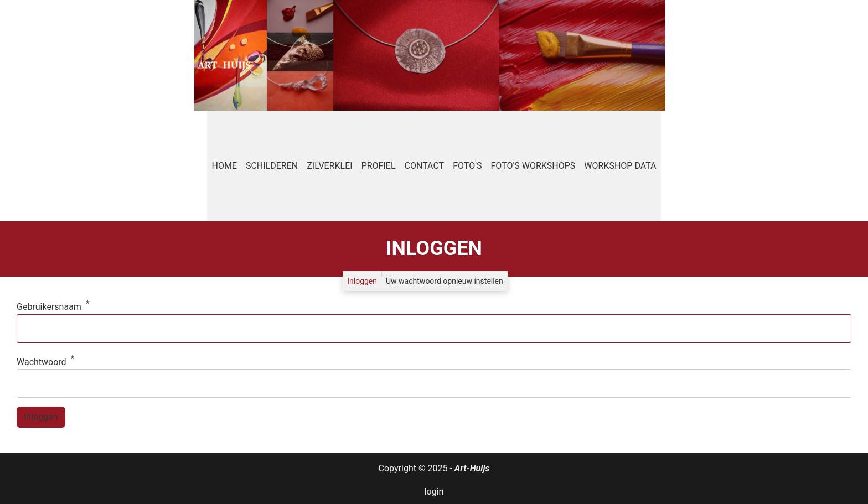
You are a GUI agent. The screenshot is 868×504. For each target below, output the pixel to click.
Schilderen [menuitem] (272, 166)
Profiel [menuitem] (379, 166)
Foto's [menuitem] (467, 166)
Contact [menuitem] (425, 166)
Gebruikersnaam (49, 307)
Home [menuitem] (224, 166)
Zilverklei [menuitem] (329, 166)
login (434, 492)
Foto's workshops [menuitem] (533, 166)
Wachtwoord (42, 362)
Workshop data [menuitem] (620, 166)
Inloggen (362, 281)
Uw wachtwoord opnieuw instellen (445, 281)
